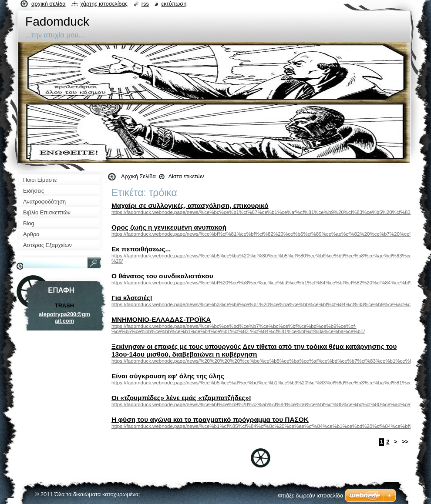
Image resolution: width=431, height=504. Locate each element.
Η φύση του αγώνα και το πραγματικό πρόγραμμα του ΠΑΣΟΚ (210, 419)
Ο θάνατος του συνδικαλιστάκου (162, 276)
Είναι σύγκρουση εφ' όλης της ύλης (168, 376)
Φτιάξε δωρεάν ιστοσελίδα (310, 496)
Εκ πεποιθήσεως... (141, 249)
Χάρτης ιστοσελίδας (104, 4)
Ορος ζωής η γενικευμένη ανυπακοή (169, 227)
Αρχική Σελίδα (138, 176)
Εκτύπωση (174, 4)
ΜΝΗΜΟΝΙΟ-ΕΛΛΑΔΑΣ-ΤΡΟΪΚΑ (161, 319)
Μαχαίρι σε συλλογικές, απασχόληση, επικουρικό (190, 205)
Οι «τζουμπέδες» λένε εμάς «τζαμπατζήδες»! (181, 398)
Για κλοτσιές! (132, 298)
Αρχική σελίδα (49, 4)
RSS (145, 4)
